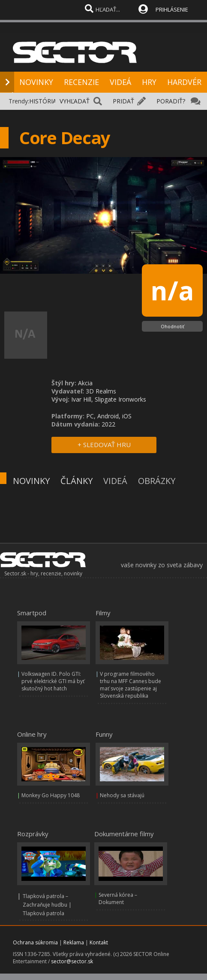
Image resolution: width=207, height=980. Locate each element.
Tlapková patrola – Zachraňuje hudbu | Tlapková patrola (47, 905)
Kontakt (99, 942)
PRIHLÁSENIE (172, 9)
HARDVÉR (184, 82)
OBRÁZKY (157, 481)
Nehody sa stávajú (122, 795)
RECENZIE (81, 82)
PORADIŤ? (171, 101)
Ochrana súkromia (35, 942)
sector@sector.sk (72, 961)
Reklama (74, 942)
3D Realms (101, 391)
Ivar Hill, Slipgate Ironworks (109, 399)
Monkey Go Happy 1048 (51, 795)
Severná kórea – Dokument (118, 898)
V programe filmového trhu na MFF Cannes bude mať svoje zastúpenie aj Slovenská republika (130, 685)
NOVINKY (36, 82)
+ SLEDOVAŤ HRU (104, 445)
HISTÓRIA (43, 101)
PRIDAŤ (123, 101)
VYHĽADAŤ (75, 101)
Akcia (85, 383)
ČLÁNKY (76, 481)
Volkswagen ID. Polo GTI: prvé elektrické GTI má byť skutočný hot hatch (53, 681)
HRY (149, 82)
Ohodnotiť (172, 326)
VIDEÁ (120, 82)
